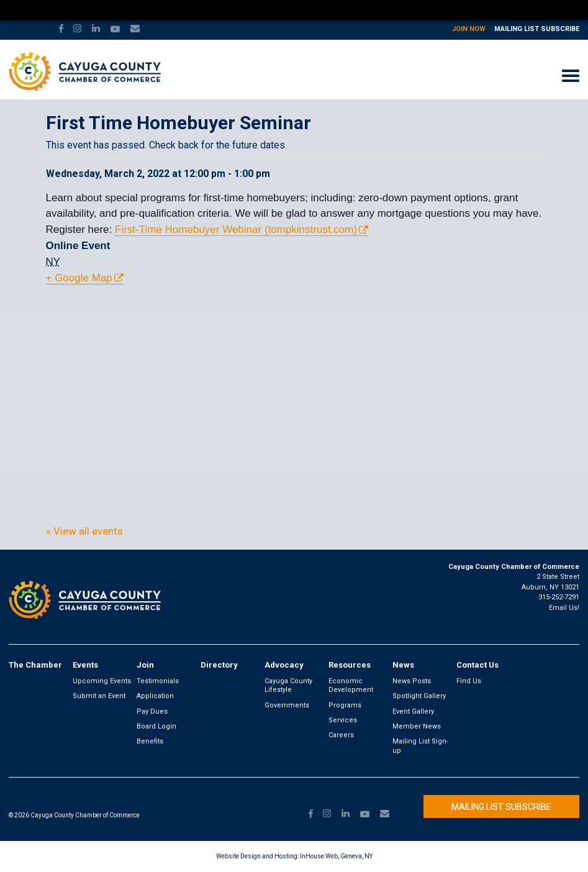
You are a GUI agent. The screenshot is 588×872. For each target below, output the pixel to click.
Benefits (150, 741)
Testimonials (158, 681)
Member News (417, 726)
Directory (219, 665)
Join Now (469, 29)
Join (145, 665)
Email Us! (564, 608)
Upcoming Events (102, 681)
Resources (350, 665)
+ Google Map (79, 278)
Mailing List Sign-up (420, 746)
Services (343, 720)
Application (155, 696)
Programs (345, 705)
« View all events (84, 531)
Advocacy (284, 665)
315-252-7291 (559, 597)
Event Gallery (413, 711)
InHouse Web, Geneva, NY (336, 856)
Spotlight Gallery (419, 696)
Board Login (156, 726)
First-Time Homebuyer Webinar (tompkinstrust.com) (236, 229)
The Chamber (35, 665)
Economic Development (351, 685)
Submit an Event (99, 696)
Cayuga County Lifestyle (288, 685)
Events (85, 665)
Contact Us (477, 665)
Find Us (469, 681)
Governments (287, 705)
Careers (341, 735)
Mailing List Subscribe (537, 29)
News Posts (412, 681)
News (403, 665)
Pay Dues (152, 711)
